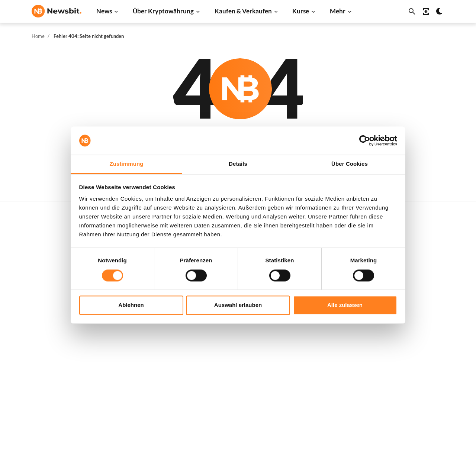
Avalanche (322, 373)
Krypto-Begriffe (237, 325)
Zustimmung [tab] (127, 164)
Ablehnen (131, 305)
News (104, 11)
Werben (413, 249)
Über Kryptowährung (163, 11)
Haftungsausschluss (427, 362)
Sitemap (183, 438)
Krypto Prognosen (239, 362)
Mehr (338, 11)
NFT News (137, 360)
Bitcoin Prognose (238, 375)
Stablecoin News (144, 335)
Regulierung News (147, 348)
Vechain (319, 360)
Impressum (416, 400)
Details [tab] (238, 164)
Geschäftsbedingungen (431, 375)
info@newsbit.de (52, 268)
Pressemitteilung (145, 385)
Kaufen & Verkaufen (243, 11)
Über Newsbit (420, 338)
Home (38, 36)
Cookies (413, 387)
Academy (229, 338)
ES (57, 333)
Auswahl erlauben (238, 305)
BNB (316, 385)
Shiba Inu (321, 335)
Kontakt (413, 325)
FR (46, 333)
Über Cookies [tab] (350, 164)
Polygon (320, 348)
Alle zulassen (345, 305)
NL (35, 333)
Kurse (301, 11)
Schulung (228, 350)
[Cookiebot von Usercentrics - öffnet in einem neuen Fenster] (365, 140)
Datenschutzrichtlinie (429, 350)
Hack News (138, 373)
